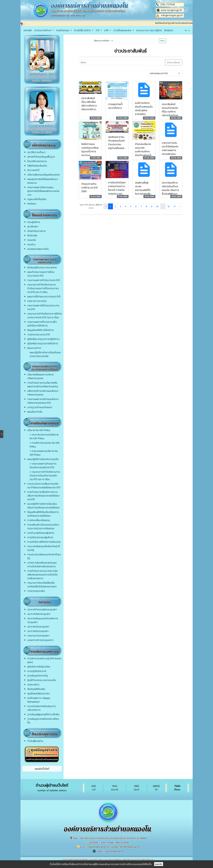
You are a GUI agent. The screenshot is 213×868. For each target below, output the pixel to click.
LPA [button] (107, 30)
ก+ (186, 30)
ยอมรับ (159, 864)
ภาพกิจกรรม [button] (63, 30)
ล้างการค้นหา (174, 62)
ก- (189, 31)
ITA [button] (98, 30)
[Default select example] (165, 73)
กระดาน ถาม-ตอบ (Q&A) (149, 30)
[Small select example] (104, 41)
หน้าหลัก (28, 30)
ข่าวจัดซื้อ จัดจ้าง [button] (83, 30)
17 (175, 206)
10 (157, 206)
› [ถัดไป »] (180, 206)
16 (169, 206)
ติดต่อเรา (169, 30)
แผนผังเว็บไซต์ (42, 769)
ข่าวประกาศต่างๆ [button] (43, 30)
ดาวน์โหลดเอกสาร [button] (123, 30)
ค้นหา (163, 41)
